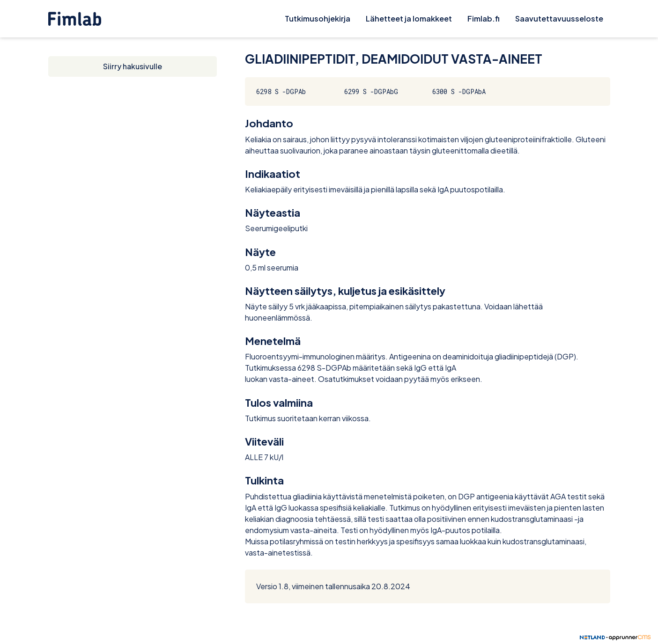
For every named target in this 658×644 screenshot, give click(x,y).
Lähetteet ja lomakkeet (409, 18)
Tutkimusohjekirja (318, 18)
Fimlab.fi (484, 18)
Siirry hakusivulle (133, 66)
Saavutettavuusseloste (559, 18)
